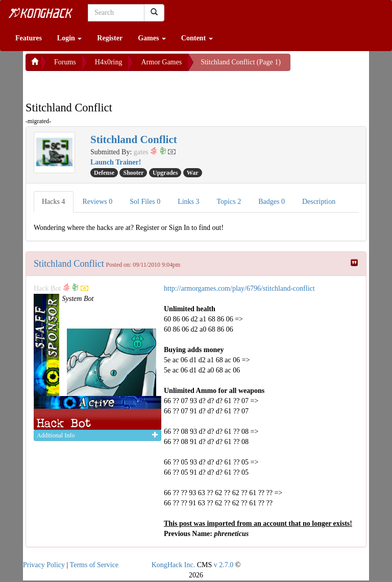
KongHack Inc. (174, 565)
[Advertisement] (107, 84)
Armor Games (161, 62)
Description (319, 202)
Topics (229, 202)
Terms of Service (94, 565)
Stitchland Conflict (69, 264)
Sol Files (145, 202)
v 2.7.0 (224, 565)
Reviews (98, 202)
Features (29, 38)
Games (152, 38)
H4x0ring (109, 62)
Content (197, 38)
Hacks (54, 202)
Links (188, 202)
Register (110, 38)
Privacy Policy (44, 565)
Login (70, 38)
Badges (272, 202)
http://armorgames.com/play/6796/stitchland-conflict (239, 288)
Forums (65, 62)
